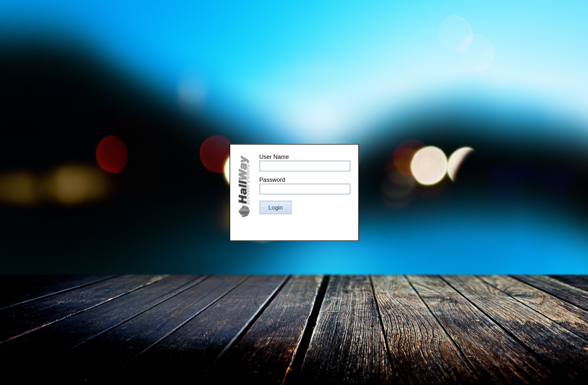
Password (272, 180)
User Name (275, 157)
